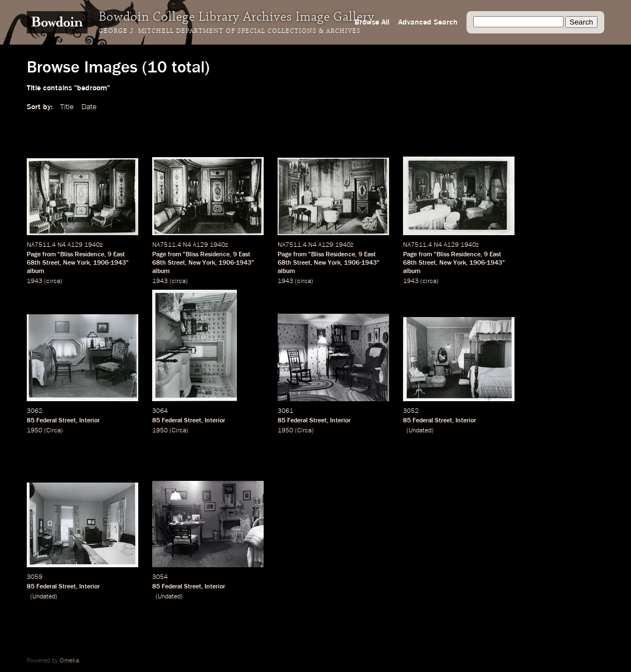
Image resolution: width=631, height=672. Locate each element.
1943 (35, 281)
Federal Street (56, 421)
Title (67, 107)
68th (34, 263)
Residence (89, 255)
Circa (54, 431)
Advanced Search (428, 22)
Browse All (372, 22)
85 (31, 421)
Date (89, 107)
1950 (35, 431)
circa (53, 281)
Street (51, 263)
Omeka (69, 661)
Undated (420, 431)
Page (34, 255)
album (35, 271)
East (119, 255)
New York (76, 263)
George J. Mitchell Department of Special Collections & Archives (230, 31)
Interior (89, 421)
